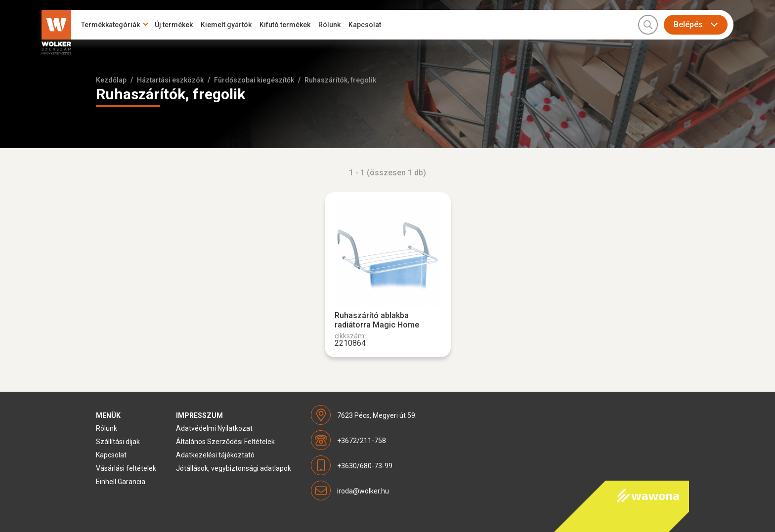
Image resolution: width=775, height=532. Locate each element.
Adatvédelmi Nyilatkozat (214, 428)
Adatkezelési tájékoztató (215, 455)
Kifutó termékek (285, 25)
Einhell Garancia (121, 482)
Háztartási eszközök (170, 80)
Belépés (688, 24)
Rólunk (329, 25)
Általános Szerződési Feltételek (225, 442)
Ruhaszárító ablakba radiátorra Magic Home (377, 320)
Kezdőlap (111, 80)
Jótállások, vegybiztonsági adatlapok (234, 468)
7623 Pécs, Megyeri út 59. (377, 415)
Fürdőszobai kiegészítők (254, 80)
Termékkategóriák (110, 25)
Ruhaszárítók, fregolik (340, 80)
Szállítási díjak (118, 442)
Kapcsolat (365, 25)
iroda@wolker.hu (363, 491)
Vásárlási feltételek (126, 468)
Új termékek (174, 25)
